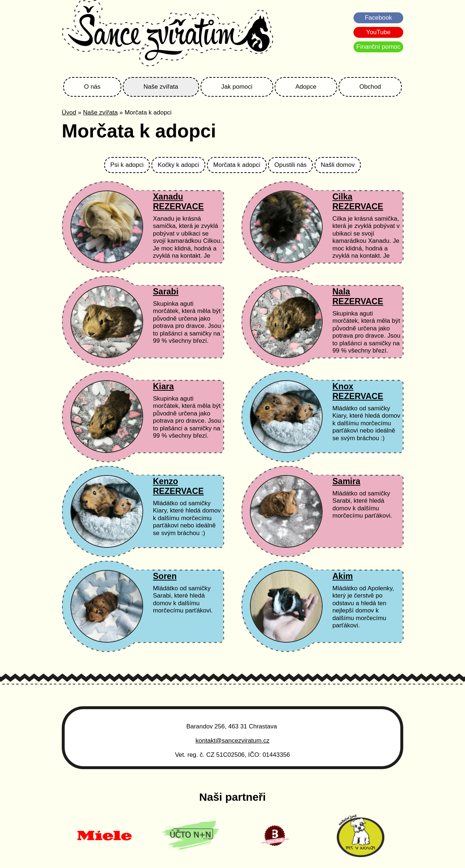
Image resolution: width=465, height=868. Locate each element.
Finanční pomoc (378, 47)
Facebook (378, 18)
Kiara (163, 386)
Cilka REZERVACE (358, 202)
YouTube (378, 32)
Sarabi (166, 292)
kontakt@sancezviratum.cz (232, 741)
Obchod (370, 87)
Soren (165, 576)
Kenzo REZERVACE (178, 486)
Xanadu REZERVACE (178, 202)
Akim (343, 576)
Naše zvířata (161, 87)
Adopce (306, 87)
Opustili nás (290, 165)
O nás (92, 87)
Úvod (69, 112)
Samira (346, 481)
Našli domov (338, 165)
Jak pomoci (237, 87)
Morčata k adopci (237, 165)
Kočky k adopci (178, 165)
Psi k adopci (127, 165)
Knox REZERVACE (358, 391)
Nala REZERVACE (358, 296)
